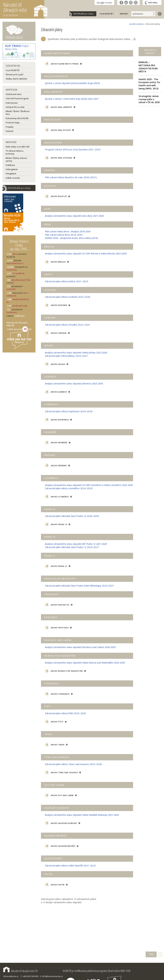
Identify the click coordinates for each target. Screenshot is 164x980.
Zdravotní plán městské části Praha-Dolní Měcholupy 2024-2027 (79, 586)
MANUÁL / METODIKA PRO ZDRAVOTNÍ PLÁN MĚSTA (148, 67)
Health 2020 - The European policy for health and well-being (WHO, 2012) (149, 84)
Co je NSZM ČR (13, 70)
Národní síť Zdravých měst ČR (20, 971)
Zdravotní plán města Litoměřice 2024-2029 (69, 488)
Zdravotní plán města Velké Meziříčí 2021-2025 (70, 865)
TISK (151, 954)
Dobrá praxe (12, 103)
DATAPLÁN (83, 14)
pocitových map (20, 306)
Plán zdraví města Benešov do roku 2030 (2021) (71, 177)
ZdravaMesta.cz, (11, 976)
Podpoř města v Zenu (17, 47)
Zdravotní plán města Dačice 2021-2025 (67, 281)
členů (15, 254)
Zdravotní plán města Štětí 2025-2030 (65, 713)
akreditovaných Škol (21, 280)
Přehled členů (14, 37)
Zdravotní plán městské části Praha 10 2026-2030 (72, 516)
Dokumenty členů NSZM (17, 118)
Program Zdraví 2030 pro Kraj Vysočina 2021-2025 (73, 149)
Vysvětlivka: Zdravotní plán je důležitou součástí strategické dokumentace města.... (92, 39)
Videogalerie (12, 169)
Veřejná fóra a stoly (15, 107)
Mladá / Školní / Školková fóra (17, 113)
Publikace (10, 165)
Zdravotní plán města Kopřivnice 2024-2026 (69, 411)
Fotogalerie (11, 174)
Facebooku (12, 270)
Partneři (9, 131)
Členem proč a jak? (15, 74)
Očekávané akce (14, 94)
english (159, 14)
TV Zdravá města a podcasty (15, 152)
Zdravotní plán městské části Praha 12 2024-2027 (72, 547)
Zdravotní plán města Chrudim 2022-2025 (67, 325)
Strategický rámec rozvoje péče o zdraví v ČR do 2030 (149, 99)
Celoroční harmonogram (17, 98)
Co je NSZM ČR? (106, 14)
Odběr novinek (13, 178)
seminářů (11, 289)
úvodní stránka (136, 24)
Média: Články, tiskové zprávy (16, 159)
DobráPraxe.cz (16, 263)
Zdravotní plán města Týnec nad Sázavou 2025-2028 (73, 764)
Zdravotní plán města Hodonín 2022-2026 (68, 297)
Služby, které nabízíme (16, 79)
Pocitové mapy (13, 122)
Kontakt (124, 14)
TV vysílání (17, 273)
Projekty (10, 127)
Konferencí (12, 312)
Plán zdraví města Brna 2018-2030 (64, 235)
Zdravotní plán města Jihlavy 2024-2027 (66, 356)
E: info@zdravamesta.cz (51, 976)
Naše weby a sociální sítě (17, 147)
